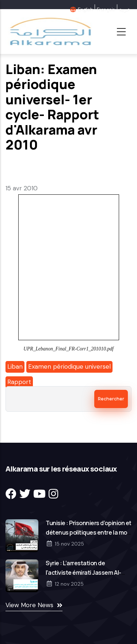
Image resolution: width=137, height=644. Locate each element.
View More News (29, 605)
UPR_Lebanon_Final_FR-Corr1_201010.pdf (68, 349)
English (85, 9)
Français (106, 9)
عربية (124, 9)
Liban (15, 366)
